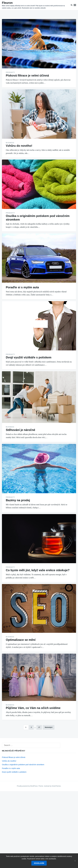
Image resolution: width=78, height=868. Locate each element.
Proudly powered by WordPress (27, 786)
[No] (75, 861)
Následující (49, 727)
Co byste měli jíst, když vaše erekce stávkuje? (38, 570)
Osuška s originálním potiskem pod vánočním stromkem (23, 765)
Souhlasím (39, 863)
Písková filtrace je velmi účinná (27, 75)
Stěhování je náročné (20, 430)
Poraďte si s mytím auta (22, 287)
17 (39, 727)
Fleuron (7, 3)
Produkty (10, 72)
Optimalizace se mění (21, 640)
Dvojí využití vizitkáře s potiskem (29, 357)
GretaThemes (56, 786)
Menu (75, 5)
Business (10, 143)
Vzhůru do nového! (19, 146)
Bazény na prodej (18, 500)
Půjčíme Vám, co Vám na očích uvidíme (33, 708)
